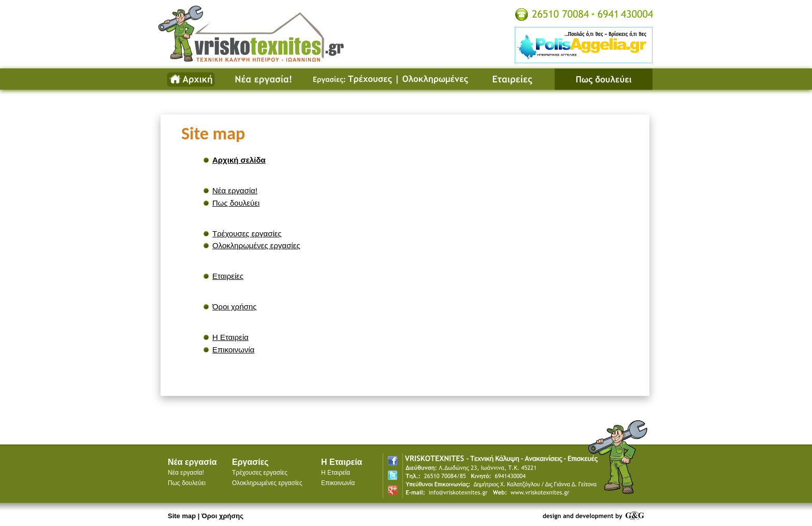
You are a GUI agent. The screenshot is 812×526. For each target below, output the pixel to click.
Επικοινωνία (233, 350)
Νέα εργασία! (264, 80)
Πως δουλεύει (603, 80)
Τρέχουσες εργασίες (350, 80)
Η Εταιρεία (230, 337)
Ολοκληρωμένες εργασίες (438, 80)
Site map (182, 516)
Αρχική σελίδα (191, 80)
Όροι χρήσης (235, 307)
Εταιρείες (517, 80)
